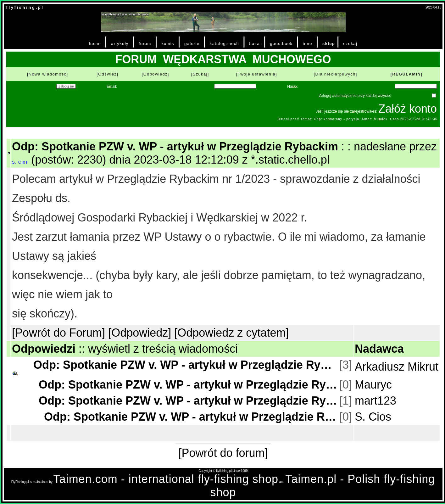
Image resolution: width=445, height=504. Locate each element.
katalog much (224, 44)
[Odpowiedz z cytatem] (231, 333)
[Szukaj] (200, 74)
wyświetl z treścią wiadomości (163, 349)
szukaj (350, 44)
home (95, 44)
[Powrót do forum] (223, 453)
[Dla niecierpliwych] (336, 74)
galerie (192, 44)
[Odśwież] (107, 74)
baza (255, 44)
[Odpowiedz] (156, 74)
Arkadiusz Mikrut (397, 367)
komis (168, 44)
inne (308, 44)
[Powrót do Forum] (58, 333)
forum (145, 44)
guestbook (281, 44)
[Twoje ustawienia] (257, 74)
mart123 (375, 401)
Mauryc (373, 385)
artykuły (120, 44)
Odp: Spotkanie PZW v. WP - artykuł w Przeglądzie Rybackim (186, 365)
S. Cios (20, 162)
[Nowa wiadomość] (47, 74)
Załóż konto (408, 109)
